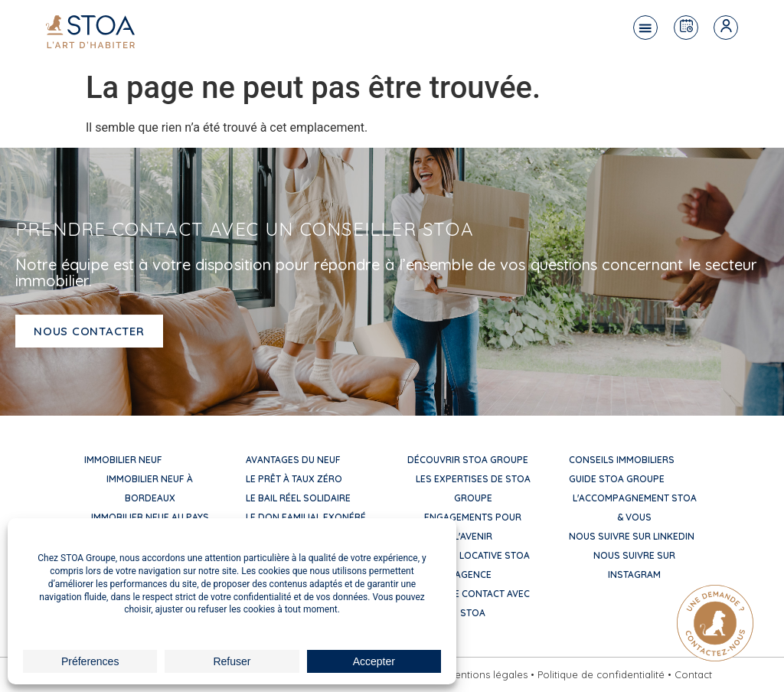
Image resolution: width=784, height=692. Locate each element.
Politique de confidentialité (601, 674)
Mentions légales (487, 674)
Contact (693, 674)
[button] (645, 28)
